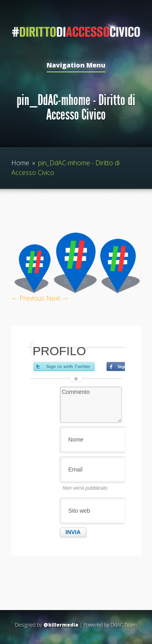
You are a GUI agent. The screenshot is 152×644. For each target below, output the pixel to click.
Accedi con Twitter (64, 366)
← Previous (28, 298)
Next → (57, 298)
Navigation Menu (76, 66)
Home (20, 163)
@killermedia (61, 625)
